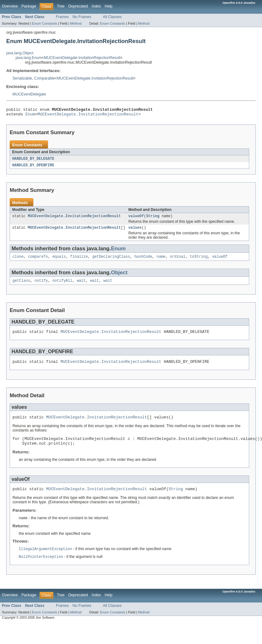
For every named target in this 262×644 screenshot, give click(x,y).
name (161, 261)
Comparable (45, 78)
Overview (10, 6)
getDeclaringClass (111, 261)
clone (18, 261)
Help (109, 6)
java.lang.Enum (29, 58)
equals (59, 261)
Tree (61, 6)
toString (199, 261)
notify (41, 285)
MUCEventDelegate (29, 94)
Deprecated (78, 6)
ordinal (178, 261)
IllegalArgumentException (45, 560)
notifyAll (62, 285)
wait (81, 285)
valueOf (136, 219)
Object (119, 277)
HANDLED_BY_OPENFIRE (33, 168)
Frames (62, 17)
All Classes (112, 17)
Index (96, 6)
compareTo (38, 261)
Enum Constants (44, 23)
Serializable (22, 78)
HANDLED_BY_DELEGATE (33, 161)
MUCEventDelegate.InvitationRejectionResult (82, 58)
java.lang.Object (20, 53)
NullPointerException (41, 568)
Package (29, 6)
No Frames (82, 17)
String (153, 219)
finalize (79, 261)
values (135, 231)
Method (76, 23)
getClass (21, 285)
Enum (30, 116)
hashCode (143, 261)
